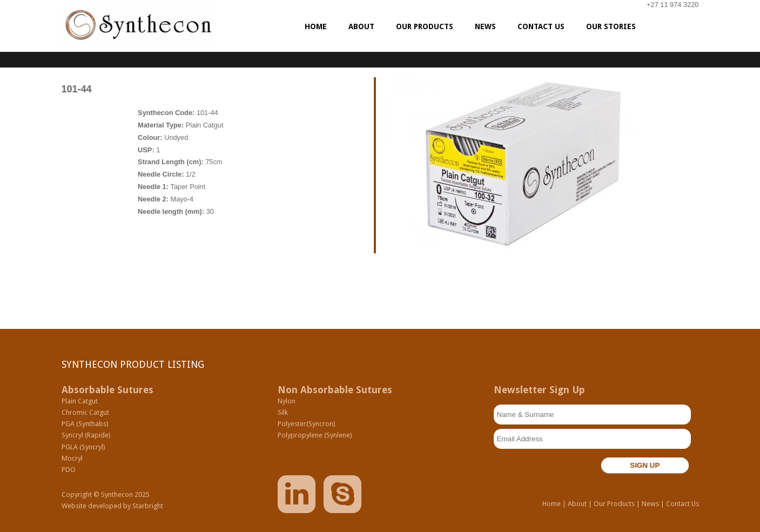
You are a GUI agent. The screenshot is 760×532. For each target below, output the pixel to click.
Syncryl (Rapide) (86, 435)
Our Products (614, 504)
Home (551, 504)
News (650, 504)
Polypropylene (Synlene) (315, 435)
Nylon (287, 401)
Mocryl (72, 458)
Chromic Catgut (85, 412)
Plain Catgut (80, 401)
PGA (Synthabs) (85, 424)
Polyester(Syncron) (307, 424)
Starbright (148, 506)
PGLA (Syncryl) (83, 447)
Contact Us (682, 504)
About (577, 504)
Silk (283, 412)
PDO (69, 470)
